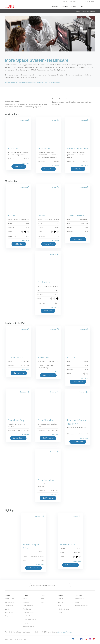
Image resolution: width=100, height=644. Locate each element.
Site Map (60, 613)
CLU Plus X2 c (44, 282)
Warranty (60, 602)
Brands (73, 6)
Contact (60, 599)
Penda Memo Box (46, 420)
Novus (42, 602)
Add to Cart (19, 167)
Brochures (26, 602)
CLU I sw (71, 358)
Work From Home (28, 626)
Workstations (9, 602)
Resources (65, 6)
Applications (84, 11)
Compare (25, 120)
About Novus (79, 599)
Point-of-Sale (9, 613)
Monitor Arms (9, 599)
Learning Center (28, 616)
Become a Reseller (81, 606)
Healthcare (92, 11)
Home (78, 11)
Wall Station (14, 149)
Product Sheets (28, 606)
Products (55, 6)
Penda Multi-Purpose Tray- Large (77, 422)
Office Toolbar (44, 149)
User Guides (27, 609)
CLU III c (41, 216)
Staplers (8, 616)
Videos (25, 599)
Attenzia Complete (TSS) (32, 547)
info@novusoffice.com (64, 632)
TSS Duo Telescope (76, 216)
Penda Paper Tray (16, 420)
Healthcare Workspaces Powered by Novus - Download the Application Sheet (33, 83)
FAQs (59, 606)
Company (73, 1)
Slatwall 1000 (44, 358)
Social (65, 1)
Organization (9, 606)
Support (81, 6)
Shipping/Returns (63, 609)
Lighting (8, 609)
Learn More (25, 163)
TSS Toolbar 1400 (16, 358)
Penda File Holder (46, 480)
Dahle (42, 599)
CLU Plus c (13, 216)
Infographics (27, 623)
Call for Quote (78, 239)
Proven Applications (29, 619)
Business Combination (78, 149)
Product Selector (28, 613)
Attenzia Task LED (68, 545)
